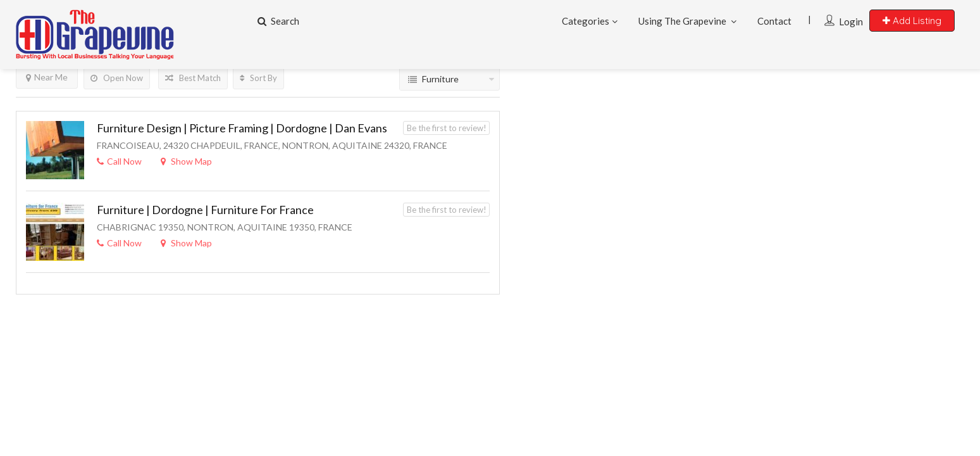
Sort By (258, 78)
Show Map (186, 161)
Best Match (193, 78)
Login (851, 22)
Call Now (119, 161)
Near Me (47, 77)
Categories (586, 21)
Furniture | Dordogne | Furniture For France (205, 210)
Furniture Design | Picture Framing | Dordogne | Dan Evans (242, 128)
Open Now (117, 78)
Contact (774, 21)
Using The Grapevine (682, 21)
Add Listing (912, 21)
